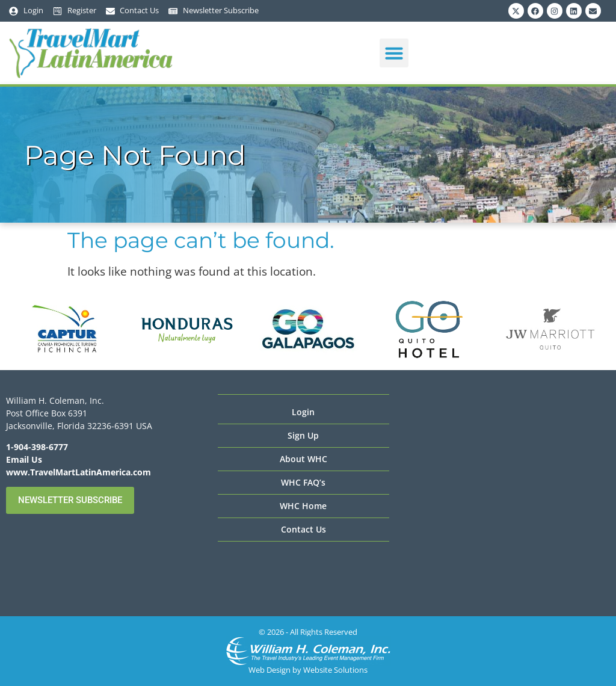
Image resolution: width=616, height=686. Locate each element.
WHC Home (303, 506)
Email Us (24, 459)
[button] (394, 53)
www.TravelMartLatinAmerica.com (79, 472)
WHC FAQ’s (303, 482)
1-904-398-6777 (37, 447)
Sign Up (303, 435)
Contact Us (303, 529)
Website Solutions (335, 670)
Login (303, 412)
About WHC (303, 459)
